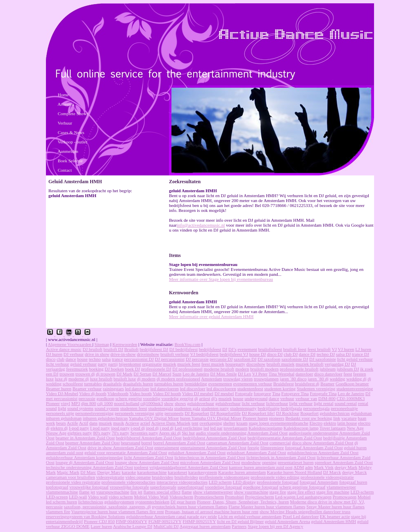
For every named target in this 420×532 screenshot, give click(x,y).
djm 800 (89, 403)
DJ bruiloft (93, 349)
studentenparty (243, 408)
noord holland (127, 403)
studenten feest (134, 408)
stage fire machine (333, 492)
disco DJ (275, 354)
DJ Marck (332, 472)
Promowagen (345, 497)
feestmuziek (77, 369)
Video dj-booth (93, 393)
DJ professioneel (187, 369)
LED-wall (78, 497)
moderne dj (79, 379)
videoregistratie (110, 477)
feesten (360, 374)
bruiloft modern (264, 369)
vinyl (65, 403)
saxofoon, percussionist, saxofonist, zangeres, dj (107, 507)
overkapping (211, 423)
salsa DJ (343, 354)
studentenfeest (250, 389)
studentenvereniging (355, 389)
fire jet (136, 492)
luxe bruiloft (101, 379)
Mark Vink (324, 467)
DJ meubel (224, 393)
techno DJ (326, 354)
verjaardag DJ (337, 364)
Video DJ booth (167, 393)
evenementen (220, 384)
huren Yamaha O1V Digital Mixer (211, 418)
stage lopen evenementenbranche (278, 423)
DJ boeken (114, 369)
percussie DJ (221, 359)
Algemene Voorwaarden (70, 344)
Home (63, 95)
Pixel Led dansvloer (301, 516)
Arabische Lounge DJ (132, 526)
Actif (83, 423)
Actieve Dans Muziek (171, 423)
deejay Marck (354, 472)
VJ (334, 349)
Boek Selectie (70, 161)
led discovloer (193, 389)
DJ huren (54, 354)
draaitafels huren (138, 384)
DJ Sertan (143, 374)
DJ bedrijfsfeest (184, 349)
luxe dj (61, 379)
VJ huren (346, 349)
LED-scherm (362, 492)
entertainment (167, 448)
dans (94, 423)
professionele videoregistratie (327, 477)
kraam (242, 423)
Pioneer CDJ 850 (99, 521)
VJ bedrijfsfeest (204, 354)
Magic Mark (68, 472)
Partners (239, 526)
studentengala (160, 408)
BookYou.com (187, 344)
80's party (102, 433)
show (169, 403)
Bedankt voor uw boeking (309, 418)
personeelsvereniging (94, 413)
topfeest (141, 467)
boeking (96, 369)
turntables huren (169, 384)
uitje (160, 413)
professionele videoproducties (128, 482)
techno (95, 359)
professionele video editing (275, 477)
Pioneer (53, 403)
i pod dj (167, 428)
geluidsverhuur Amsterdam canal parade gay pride (172, 516)
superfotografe (163, 487)
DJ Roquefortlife (226, 413)
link (337, 418)
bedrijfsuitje (268, 408)
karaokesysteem (203, 472)
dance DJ (307, 354)
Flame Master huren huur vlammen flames (267, 507)
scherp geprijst (128, 398)
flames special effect (162, 492)
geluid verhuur (83, 364)
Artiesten (66, 104)
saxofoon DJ (245, 359)
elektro (330, 423)
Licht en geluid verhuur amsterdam (250, 516)
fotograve (262, 393)
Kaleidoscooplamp (265, 428)
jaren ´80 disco (293, 379)
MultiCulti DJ (166, 526)
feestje (253, 448)
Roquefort (309, 413)
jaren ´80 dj (318, 379)
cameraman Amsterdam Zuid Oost (237, 443)
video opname (138, 477)
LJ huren (363, 349)
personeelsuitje (344, 408)
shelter (229, 423)
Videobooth (118, 393)
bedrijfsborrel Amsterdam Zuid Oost (148, 438)
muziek (169, 364)
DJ (225, 349)
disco (51, 359)
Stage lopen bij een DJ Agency (275, 526)
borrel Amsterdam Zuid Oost (179, 443)
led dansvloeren (164, 389)
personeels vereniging (135, 413)
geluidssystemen (119, 502)
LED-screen (57, 497)
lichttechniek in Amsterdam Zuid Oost (281, 457)
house (82, 359)
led (206, 428)
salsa (106, 359)
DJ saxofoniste (323, 359)
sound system (107, 408)
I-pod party (79, 428)
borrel (147, 443)
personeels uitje (60, 413)
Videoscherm (181, 497)
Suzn (177, 374)
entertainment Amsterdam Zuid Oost (213, 448)
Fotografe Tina (323, 393)
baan (362, 418)
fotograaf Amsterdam (319, 482)
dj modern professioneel (178, 379)
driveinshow (148, 354)
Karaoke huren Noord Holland (294, 472)
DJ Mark (124, 374)
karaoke (129, 472)
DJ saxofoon (269, 359)
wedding (338, 379)
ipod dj (152, 428)
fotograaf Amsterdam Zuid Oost (314, 448)
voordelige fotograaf (224, 487)
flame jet (87, 492)
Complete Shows (73, 114)
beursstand (131, 443)
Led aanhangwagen (314, 497)
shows (180, 403)
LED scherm (220, 482)
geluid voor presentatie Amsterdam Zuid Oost (126, 452)
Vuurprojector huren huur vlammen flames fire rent (118, 512)
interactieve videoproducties (182, 482)
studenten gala (187, 408)
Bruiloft (131, 349)
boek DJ (132, 369)
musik (119, 423)
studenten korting (280, 389)
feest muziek (213, 364)
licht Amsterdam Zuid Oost (148, 457)
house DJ (257, 354)
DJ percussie (197, 359)
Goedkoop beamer (352, 384)
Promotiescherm (209, 497)
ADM (299, 467)
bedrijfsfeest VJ (234, 354)
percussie (87, 398)
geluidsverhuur (201, 403)
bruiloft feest (295, 349)
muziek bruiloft (310, 364)
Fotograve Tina (295, 393)
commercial (280, 443)
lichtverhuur (277, 403)
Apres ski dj (170, 433)
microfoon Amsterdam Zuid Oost (210, 462)
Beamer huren (59, 389)
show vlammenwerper (213, 492)
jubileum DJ (348, 369)
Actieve (132, 423)
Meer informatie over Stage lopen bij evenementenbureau (221, 279)
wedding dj (356, 379)
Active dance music (64, 349)
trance (118, 359)
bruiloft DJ (113, 349)
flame (187, 492)
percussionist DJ (139, 359)
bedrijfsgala (291, 408)
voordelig (151, 398)
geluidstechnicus (335, 413)
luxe (50, 379)
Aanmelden (68, 151)
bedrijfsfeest (210, 349)
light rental (324, 403)
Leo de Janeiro (196, 374)
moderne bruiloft (219, 369)
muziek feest (189, 364)
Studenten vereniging (316, 389)
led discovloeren (221, 389)
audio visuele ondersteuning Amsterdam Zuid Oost (242, 433)
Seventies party (144, 433)
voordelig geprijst (177, 398)
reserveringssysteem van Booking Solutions (86, 516)
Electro (316, 423)
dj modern (146, 379)
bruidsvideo (162, 477)
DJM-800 (327, 398)
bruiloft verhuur (175, 354)
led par (216, 428)
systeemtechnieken (152, 502)
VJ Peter (260, 374)
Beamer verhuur (87, 389)
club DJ (291, 354)
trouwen (67, 374)
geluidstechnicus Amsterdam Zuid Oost (323, 452)
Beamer (327, 384)
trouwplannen (266, 379)
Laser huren (101, 526)
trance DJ (361, 354)
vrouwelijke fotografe (129, 487)
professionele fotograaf (278, 482)
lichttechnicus (91, 502)
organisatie (152, 364)
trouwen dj (85, 374)
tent (195, 423)
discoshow (256, 364)
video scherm (121, 497)
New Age (355, 428)
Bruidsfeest (283, 384)
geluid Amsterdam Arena (288, 521)
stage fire (278, 492)
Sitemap (102, 344)
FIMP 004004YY (131, 521)
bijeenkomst (130, 364)
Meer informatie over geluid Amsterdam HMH (211, 316)
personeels (174, 413)
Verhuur (65, 123)
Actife (72, 423)
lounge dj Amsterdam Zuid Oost (85, 462)
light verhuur (301, 403)
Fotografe (244, 393)
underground (256, 398)
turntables (93, 384)
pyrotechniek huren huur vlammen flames (189, 507)
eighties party (80, 433)
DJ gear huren (183, 502)
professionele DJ (156, 369)
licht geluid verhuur (355, 359)
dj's (214, 398)
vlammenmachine (62, 492)
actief (145, 423)
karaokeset (177, 472)
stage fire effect (301, 492)
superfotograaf (191, 487)
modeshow (251, 462)
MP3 (76, 403)
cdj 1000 (105, 403)
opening (269, 462)
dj (196, 398)
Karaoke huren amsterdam (242, 472)
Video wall (98, 497)
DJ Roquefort (197, 413)
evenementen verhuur (252, 384)
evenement (247, 349)
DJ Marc (88, 472)
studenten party (215, 408)
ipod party (120, 428)
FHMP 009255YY (199, 521)
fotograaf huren (353, 482)
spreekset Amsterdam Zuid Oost (344, 462)
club (60, 359)
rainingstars (113, 389)
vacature (349, 418)
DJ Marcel (162, 374)
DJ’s (233, 349)
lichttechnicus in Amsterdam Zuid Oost (210, 457)
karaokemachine (152, 472)
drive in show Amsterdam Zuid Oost (120, 448)
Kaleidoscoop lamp (301, 428)
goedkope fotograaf (260, 487)
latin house (347, 423)
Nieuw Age (56, 433)
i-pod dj (138, 428)
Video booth (141, 393)
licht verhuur (58, 364)
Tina (276, 393)
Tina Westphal (282, 374)
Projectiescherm (259, 497)
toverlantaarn (235, 428)
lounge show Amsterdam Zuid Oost (147, 462)
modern (242, 369)
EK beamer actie (335, 516)
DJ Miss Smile (224, 374)
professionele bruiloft (299, 369)
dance (71, 359)
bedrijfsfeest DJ (154, 349)
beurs (61, 423)
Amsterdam (211, 379)
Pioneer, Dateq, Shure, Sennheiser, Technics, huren (243, 502)
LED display (244, 482)
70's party (120, 433)
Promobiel (235, 497)
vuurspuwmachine (113, 492)
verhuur (287, 398)
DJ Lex (244, 374)
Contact (65, 170)
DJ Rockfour (288, 413)
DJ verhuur (74, 354)
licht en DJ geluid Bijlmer (240, 521)
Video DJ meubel (198, 393)
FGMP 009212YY (165, 521)
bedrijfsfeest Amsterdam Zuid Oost (215, 438)
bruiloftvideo (186, 477)
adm (309, 467)
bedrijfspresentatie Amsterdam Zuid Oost (285, 438)
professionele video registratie (73, 482)
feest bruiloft (319, 349)
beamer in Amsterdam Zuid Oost (85, 438)
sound (51, 408)
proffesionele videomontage (224, 477)
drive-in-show (123, 354)
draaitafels (112, 384)
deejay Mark (346, 467)
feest (348, 374)
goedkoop (105, 398)
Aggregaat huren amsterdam (205, 526)
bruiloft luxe (125, 379)
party (102, 364)
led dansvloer (137, 389)
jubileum (328, 369)
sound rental (346, 403)
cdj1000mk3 (152, 403)
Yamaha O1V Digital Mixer (154, 418)
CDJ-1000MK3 (351, 398)
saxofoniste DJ (295, 359)
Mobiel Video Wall (151, 497)
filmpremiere (272, 448)
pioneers (277, 418)
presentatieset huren (296, 462)
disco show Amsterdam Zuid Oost (323, 443)
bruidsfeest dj (307, 384)
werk (50, 423)
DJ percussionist (170, 359)
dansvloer (305, 374)
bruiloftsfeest (270, 349)
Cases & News (71, 132)
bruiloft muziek (281, 364)
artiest (204, 398)
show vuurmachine (251, 492)
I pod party (100, 428)
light (62, 408)
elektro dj (59, 428)
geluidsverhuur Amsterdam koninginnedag (84, 457)
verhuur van (306, 398)
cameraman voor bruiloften (71, 477)
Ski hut (188, 433)
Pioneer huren (255, 418)
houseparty (235, 364)
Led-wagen (286, 497)
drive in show (97, 354)
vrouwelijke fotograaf (89, 487)
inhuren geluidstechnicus (105, 418)
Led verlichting (189, 428)
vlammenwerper (341, 487)
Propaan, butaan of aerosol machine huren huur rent (212, 512)
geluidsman (362, 413)
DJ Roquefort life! (258, 413)
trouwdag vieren (238, 379)
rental (363, 403)
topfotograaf (57, 487)
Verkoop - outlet (72, 142)
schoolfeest (73, 384)
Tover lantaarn (333, 428)
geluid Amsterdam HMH (334, 521)
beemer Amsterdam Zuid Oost (92, 443)
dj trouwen (106, 374)
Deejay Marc (109, 472)
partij (113, 364)
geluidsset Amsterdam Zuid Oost (257, 452)
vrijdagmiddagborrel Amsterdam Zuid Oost (188, 467)
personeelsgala (316, 408)
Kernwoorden (125, 344)
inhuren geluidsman (64, 418)
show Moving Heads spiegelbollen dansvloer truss (305, 512)
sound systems (80, 408)
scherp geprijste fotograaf (302, 487)
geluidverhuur (228, 403)
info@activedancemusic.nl (201, 225)
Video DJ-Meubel (62, 393)
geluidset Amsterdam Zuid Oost (197, 452)
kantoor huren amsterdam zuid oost (261, 467)
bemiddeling (196, 384)
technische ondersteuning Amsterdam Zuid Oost (89, 467)
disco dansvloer (328, 374)
